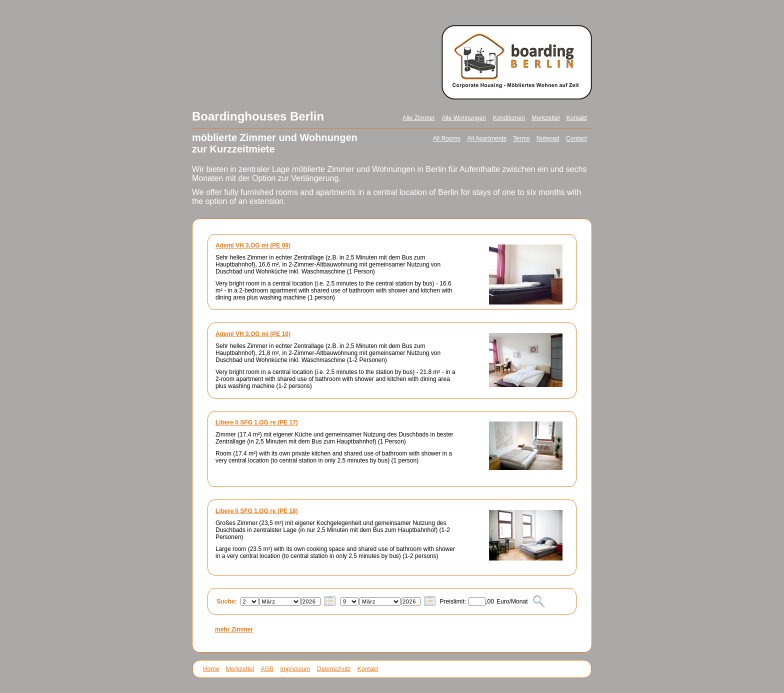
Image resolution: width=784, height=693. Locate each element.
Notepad (548, 138)
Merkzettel (545, 118)
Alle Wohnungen (464, 118)
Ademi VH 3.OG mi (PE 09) (253, 245)
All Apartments (486, 138)
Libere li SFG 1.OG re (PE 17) (257, 422)
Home (211, 669)
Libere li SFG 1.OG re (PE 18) (257, 511)
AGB (267, 669)
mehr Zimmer (234, 629)
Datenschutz (334, 669)
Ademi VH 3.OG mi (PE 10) (253, 334)
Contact (576, 138)
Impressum (295, 669)
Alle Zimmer (419, 118)
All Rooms (447, 138)
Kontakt (577, 118)
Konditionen (509, 118)
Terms (521, 138)
